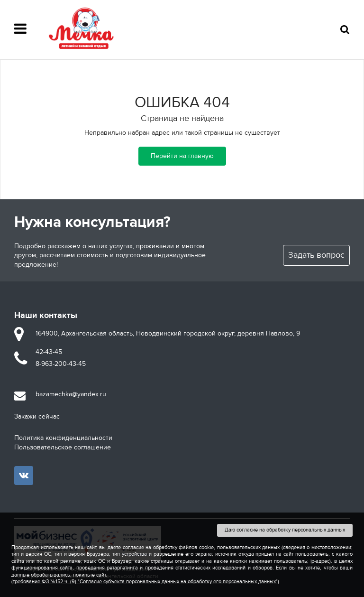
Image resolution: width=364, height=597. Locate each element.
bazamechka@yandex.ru (71, 394)
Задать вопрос (316, 255)
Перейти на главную (182, 156)
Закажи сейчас (37, 416)
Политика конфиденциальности (63, 438)
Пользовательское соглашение (63, 447)
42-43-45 (49, 352)
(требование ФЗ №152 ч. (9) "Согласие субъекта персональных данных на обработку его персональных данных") (145, 582)
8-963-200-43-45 (61, 364)
